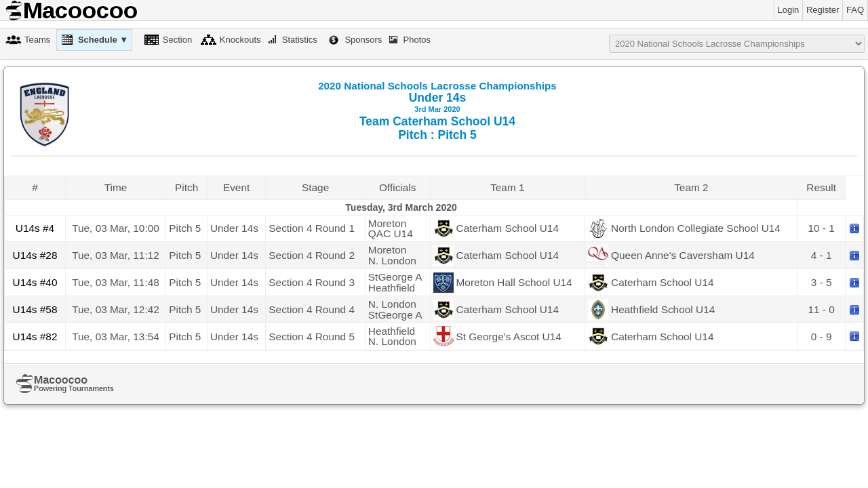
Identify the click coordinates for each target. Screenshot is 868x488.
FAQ (855, 10)
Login (789, 10)
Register (823, 10)
